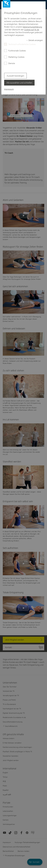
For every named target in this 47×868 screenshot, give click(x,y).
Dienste (12, 63)
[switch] (35, 40)
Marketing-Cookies (16, 57)
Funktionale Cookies (17, 51)
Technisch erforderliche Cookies (22, 44)
